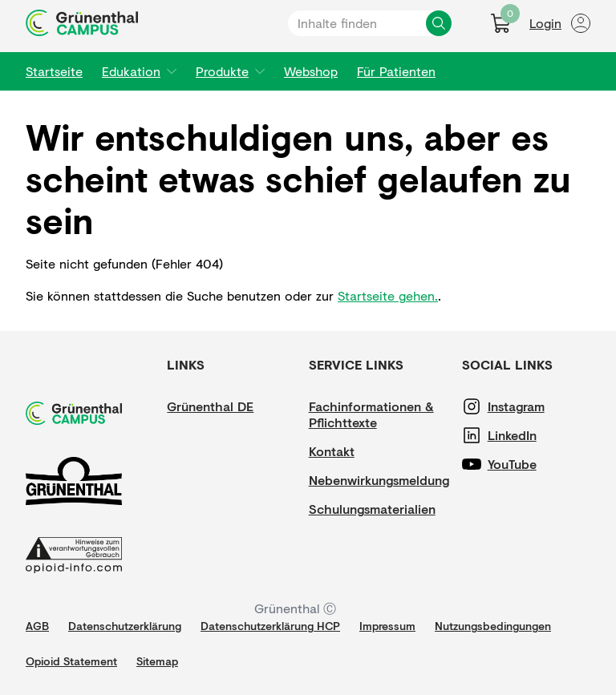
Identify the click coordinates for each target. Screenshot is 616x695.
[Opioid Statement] (71, 661)
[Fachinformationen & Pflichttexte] (379, 414)
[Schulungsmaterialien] (372, 509)
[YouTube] (536, 464)
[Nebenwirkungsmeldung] (379, 480)
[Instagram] (536, 406)
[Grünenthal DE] (215, 406)
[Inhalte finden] (439, 23)
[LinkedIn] (536, 435)
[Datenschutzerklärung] (125, 626)
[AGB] (37, 626)
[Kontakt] (357, 451)
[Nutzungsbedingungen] (493, 626)
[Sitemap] (157, 661)
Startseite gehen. (388, 295)
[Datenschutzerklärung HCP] (270, 626)
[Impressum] (387, 626)
